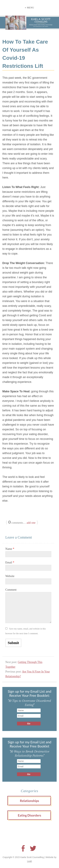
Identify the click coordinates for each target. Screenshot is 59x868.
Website (10, 576)
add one (31, 523)
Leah (29, 861)
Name (10, 549)
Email (10, 562)
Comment (11, 590)
